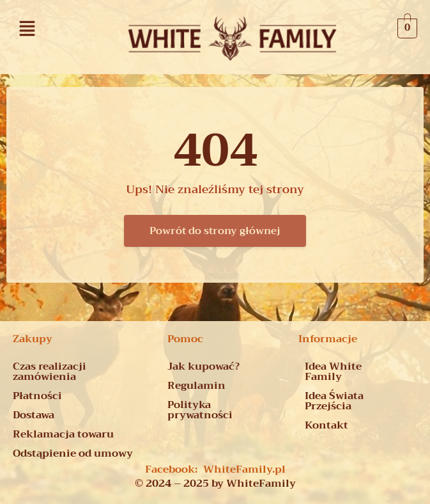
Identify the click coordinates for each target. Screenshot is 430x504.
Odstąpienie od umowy (73, 453)
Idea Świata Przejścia (334, 401)
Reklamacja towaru (63, 434)
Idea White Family (333, 372)
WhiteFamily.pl (244, 469)
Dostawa (34, 415)
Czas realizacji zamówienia (50, 372)
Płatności (37, 396)
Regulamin (196, 386)
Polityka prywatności (200, 410)
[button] (27, 28)
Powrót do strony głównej (215, 231)
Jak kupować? (203, 366)
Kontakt (326, 425)
